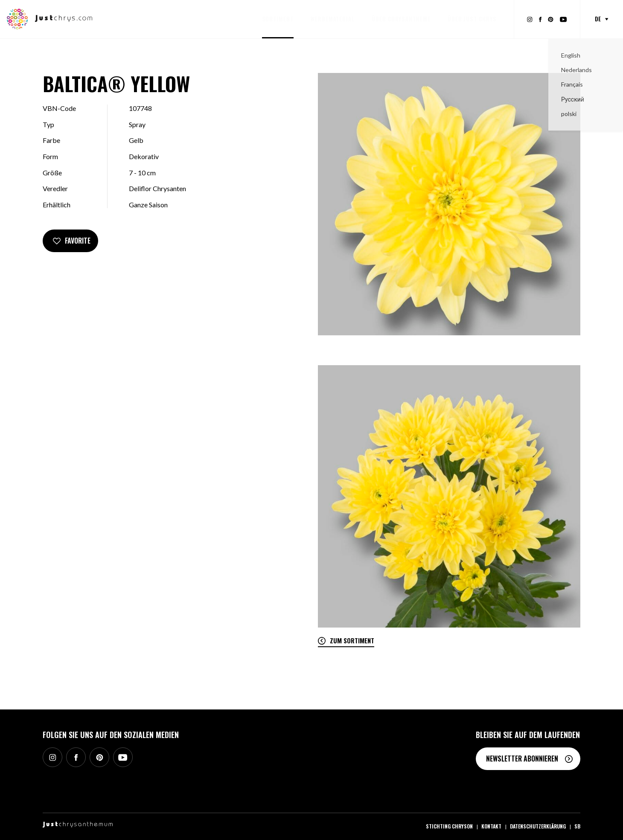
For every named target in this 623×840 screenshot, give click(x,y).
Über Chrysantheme (401, 19)
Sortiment (278, 19)
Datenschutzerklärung (538, 826)
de (598, 19)
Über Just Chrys (472, 19)
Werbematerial (333, 19)
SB (577, 826)
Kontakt (491, 826)
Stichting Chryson (449, 826)
